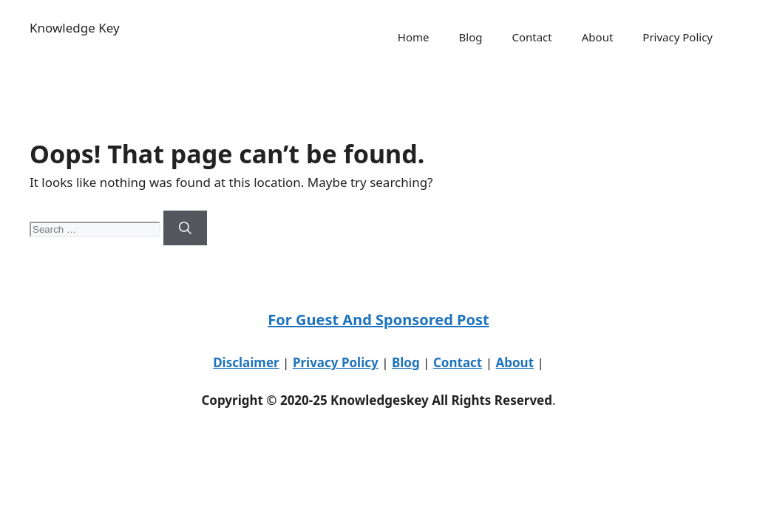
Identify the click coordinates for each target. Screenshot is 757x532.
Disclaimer (246, 362)
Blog (471, 37)
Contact (532, 37)
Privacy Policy (678, 37)
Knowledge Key (75, 28)
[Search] (185, 228)
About (598, 37)
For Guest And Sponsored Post (378, 320)
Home (414, 37)
